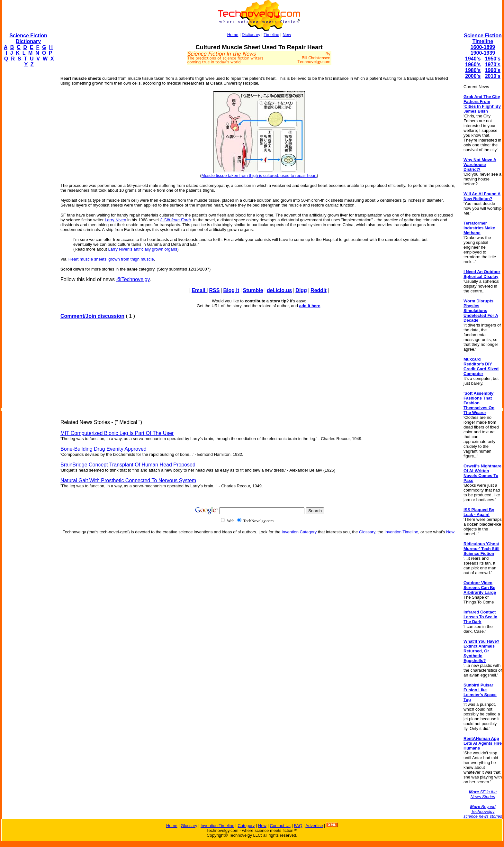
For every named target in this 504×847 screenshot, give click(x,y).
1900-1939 (483, 53)
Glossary (367, 532)
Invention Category (299, 532)
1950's (493, 59)
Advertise (314, 826)
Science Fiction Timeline (483, 38)
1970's (493, 64)
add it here (310, 306)
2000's (473, 76)
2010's (493, 76)
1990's (493, 70)
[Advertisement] (28, 169)
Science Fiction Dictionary (28, 38)
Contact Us (280, 826)
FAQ (298, 826)
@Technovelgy (133, 279)
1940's (473, 59)
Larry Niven (115, 220)
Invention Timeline (401, 532)
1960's (473, 64)
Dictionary (251, 35)
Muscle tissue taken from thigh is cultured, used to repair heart (259, 175)
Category (246, 826)
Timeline (271, 35)
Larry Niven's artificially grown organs (143, 249)
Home (233, 35)
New (287, 35)
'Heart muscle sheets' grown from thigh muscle (111, 259)
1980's (473, 70)
